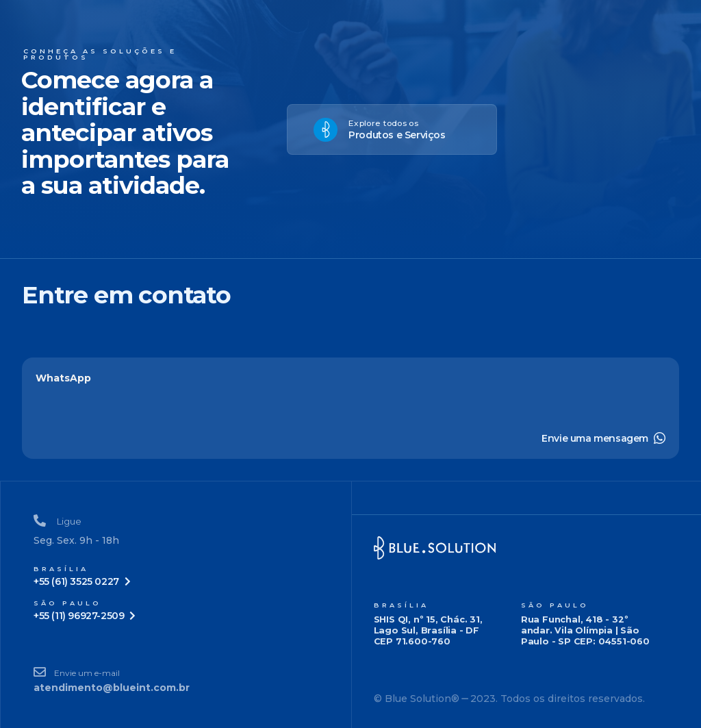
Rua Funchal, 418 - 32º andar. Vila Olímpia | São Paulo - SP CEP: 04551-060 (585, 630)
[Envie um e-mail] (176, 680)
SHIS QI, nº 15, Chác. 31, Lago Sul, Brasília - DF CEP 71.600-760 (428, 630)
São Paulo (555, 605)
